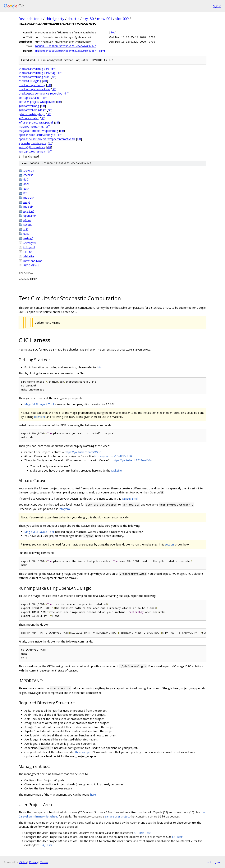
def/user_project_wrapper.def (37, 102)
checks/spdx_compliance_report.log (40, 93)
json (218, 862)
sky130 (88, 19)
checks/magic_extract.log (34, 89)
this (99, 367)
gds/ (26, 189)
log (113, 32)
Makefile (29, 256)
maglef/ (28, 207)
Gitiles (23, 862)
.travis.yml (30, 243)
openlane (40, 417)
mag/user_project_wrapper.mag (38, 131)
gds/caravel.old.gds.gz (32, 110)
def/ (26, 179)
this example (83, 752)
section (169, 544)
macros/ (29, 198)
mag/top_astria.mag (31, 126)
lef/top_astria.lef (29, 118)
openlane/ (30, 216)
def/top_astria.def (30, 98)
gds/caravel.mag (29, 106)
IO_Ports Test (142, 833)
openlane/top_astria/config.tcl (37, 135)
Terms (44, 862)
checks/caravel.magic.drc (34, 69)
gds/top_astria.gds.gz (32, 114)
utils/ (26, 234)
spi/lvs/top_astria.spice (32, 143)
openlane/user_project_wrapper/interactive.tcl (47, 139)
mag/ (27, 202)
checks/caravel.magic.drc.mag (37, 73)
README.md (31, 265)
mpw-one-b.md (33, 261)
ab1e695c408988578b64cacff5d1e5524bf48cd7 (65, 51)
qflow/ (27, 220)
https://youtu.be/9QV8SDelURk (113, 456)
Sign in (217, 6)
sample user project (117, 816)
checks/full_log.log (30, 81)
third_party (55, 19)
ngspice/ (29, 211)
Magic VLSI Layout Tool (39, 404)
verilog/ (28, 238)
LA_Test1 (178, 837)
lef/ (25, 193)
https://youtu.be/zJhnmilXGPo (83, 452)
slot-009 (122, 19)
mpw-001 (105, 19)
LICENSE (29, 252)
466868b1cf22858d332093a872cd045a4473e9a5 (65, 46)
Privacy (34, 862)
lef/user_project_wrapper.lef (36, 122)
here (93, 795)
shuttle (73, 19)
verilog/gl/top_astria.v (32, 147)
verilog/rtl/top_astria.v (32, 151)
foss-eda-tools (30, 19)
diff (102, 51)
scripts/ (28, 225)
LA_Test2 (47, 845)
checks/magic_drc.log (32, 85)
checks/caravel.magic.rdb (34, 77)
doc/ (26, 184)
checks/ (28, 175)
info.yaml (29, 247)
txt (209, 862)
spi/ (26, 229)
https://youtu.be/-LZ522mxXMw (133, 460)
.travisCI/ (29, 170)
